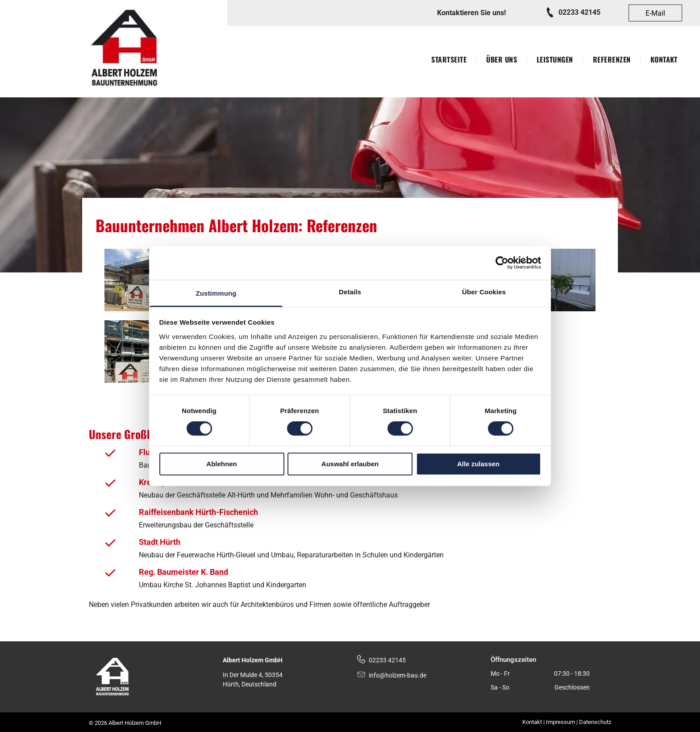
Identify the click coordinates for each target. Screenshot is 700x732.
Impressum (560, 722)
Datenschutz (595, 722)
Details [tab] (350, 292)
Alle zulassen (478, 464)
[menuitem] (450, 59)
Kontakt (532, 722)
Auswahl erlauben (350, 464)
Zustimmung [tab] (216, 293)
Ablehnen (221, 464)
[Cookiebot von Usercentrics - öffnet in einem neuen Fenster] (502, 263)
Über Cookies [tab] (484, 292)
